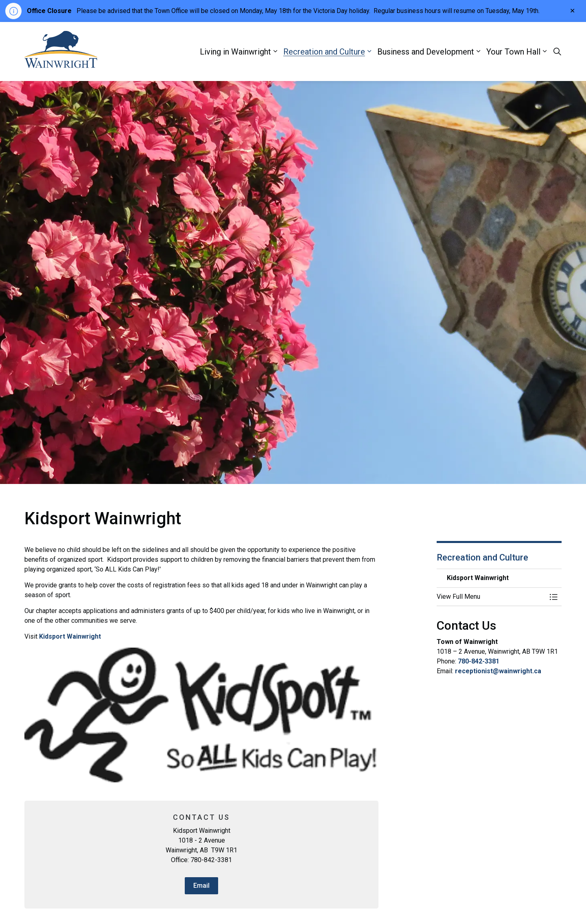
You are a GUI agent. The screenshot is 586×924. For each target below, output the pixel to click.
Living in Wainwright (235, 52)
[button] (491, 597)
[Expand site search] (557, 52)
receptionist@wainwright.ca (498, 671)
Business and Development (426, 52)
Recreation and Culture (324, 52)
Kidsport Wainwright (70, 636)
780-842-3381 (479, 661)
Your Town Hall (513, 52)
